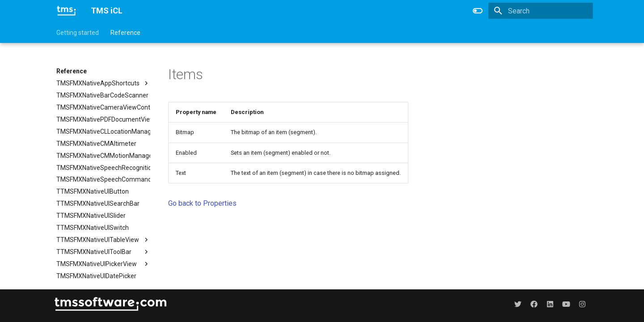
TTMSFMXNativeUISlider (91, 216)
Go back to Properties (202, 203)
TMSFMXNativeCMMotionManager (103, 156)
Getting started (78, 33)
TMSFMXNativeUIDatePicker (96, 276)
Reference (125, 33)
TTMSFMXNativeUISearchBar (98, 203)
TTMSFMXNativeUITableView (103, 240)
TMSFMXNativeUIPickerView (103, 264)
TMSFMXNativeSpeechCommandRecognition (103, 180)
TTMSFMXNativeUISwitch (93, 228)
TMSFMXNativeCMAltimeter (96, 144)
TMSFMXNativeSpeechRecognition (103, 168)
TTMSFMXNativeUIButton (93, 191)
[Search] (541, 11)
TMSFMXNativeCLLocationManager (103, 131)
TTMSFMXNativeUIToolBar (103, 252)
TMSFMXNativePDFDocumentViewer (103, 119)
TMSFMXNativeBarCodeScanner (102, 95)
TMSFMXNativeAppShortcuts (103, 83)
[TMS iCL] (66, 11)
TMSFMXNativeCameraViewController (103, 107)
